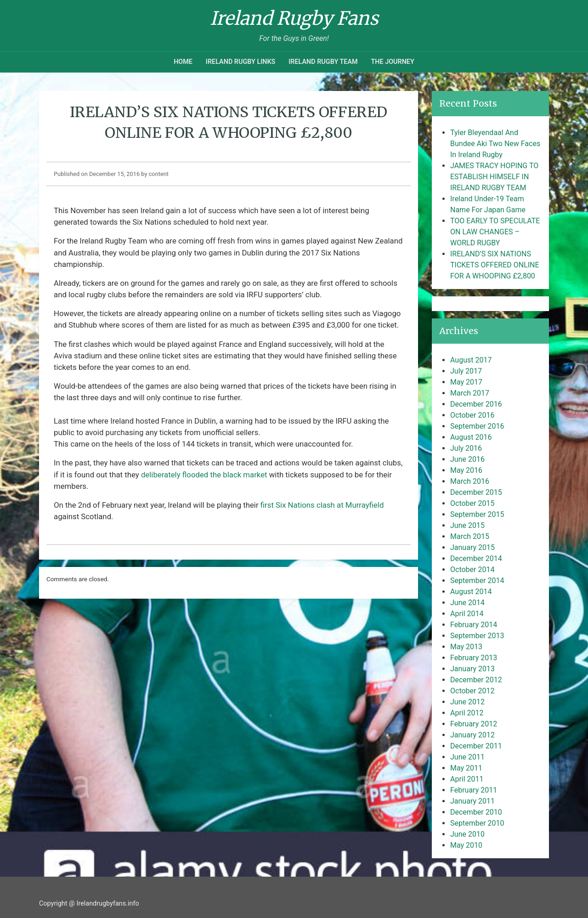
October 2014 (472, 569)
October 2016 (472, 415)
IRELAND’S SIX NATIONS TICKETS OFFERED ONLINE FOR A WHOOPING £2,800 (495, 265)
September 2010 (477, 823)
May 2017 (466, 382)
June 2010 (467, 834)
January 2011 (472, 801)
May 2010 (466, 845)
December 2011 (476, 746)
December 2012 (476, 680)
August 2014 (471, 592)
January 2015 (472, 547)
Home (183, 62)
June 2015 (467, 525)
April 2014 (467, 614)
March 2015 (470, 536)
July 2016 (466, 448)
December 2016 (476, 404)
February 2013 (474, 658)
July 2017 (466, 371)
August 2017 (471, 360)
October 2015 (472, 503)
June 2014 (467, 603)
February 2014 (474, 625)
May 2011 (466, 768)
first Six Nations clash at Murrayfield (322, 505)
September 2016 (477, 426)
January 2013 (472, 669)
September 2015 (477, 514)
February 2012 (474, 724)
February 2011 (474, 790)
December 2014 (476, 558)
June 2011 (467, 757)
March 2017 (470, 393)
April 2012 (467, 713)
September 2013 (477, 636)
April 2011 (467, 779)
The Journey (392, 62)
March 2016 (470, 481)
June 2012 (467, 702)
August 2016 (471, 437)
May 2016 (466, 470)
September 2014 (477, 581)
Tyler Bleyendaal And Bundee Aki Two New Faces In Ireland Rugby (495, 144)
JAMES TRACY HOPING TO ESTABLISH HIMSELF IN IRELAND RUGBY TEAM (494, 177)
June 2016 (467, 459)
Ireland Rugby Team (323, 62)
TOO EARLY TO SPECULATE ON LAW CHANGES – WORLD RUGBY (495, 232)
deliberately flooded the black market (204, 475)
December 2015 (476, 492)
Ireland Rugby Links (241, 62)
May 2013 (466, 647)
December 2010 (476, 812)
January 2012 (472, 735)
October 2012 (472, 691)
